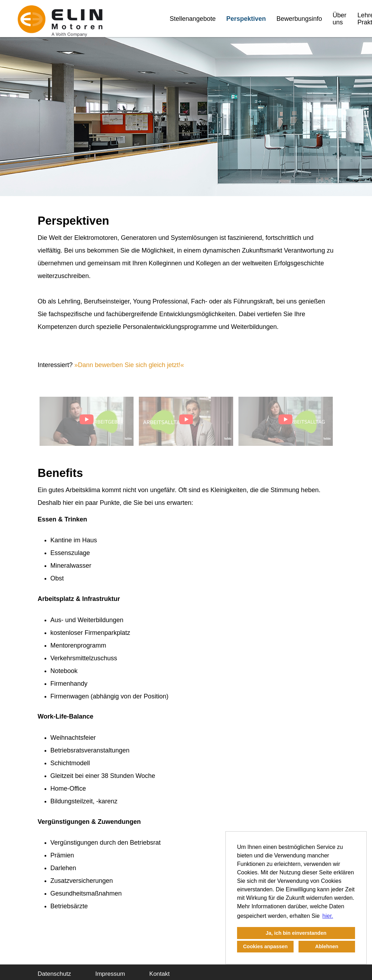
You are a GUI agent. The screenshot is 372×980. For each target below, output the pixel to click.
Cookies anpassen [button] (265, 946)
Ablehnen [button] (327, 946)
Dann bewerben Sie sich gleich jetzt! (129, 365)
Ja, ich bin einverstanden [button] (296, 933)
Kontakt (160, 974)
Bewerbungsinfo (299, 19)
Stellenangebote (193, 19)
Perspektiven (246, 19)
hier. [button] (328, 916)
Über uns (340, 19)
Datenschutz (55, 974)
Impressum (110, 974)
